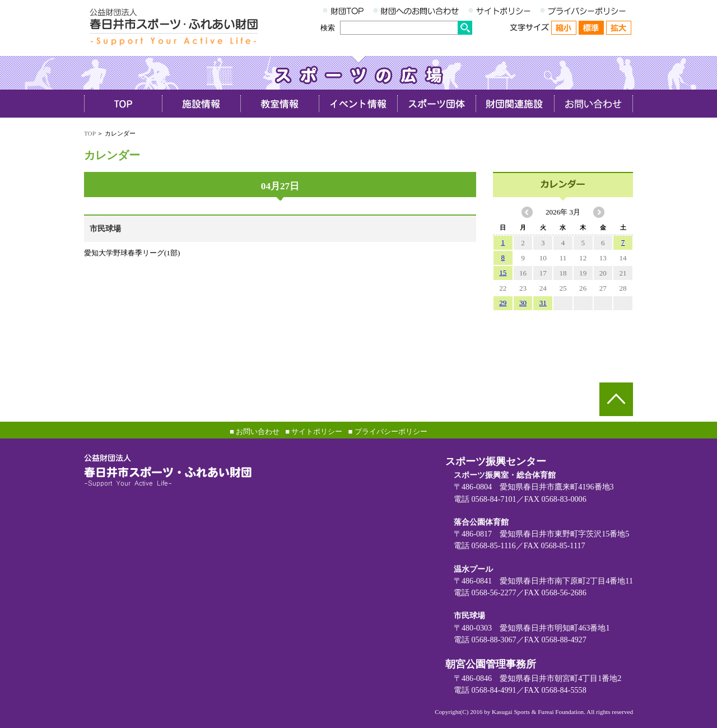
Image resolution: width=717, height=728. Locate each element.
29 (503, 303)
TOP (90, 133)
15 (503, 272)
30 (523, 303)
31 (543, 303)
